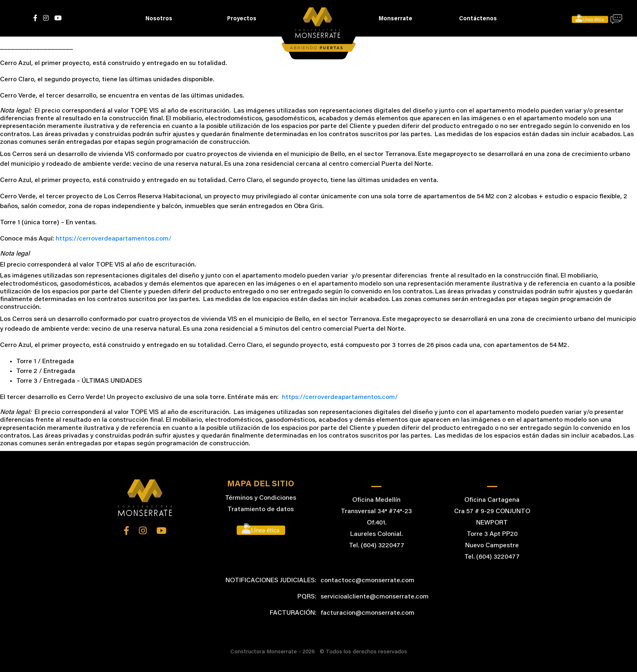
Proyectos (242, 19)
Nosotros (159, 19)
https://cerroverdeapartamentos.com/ (114, 239)
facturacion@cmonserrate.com (367, 613)
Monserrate (395, 19)
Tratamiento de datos (261, 509)
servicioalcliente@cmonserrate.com (375, 597)
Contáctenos (478, 19)
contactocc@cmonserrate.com (367, 581)
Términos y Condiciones (261, 498)
